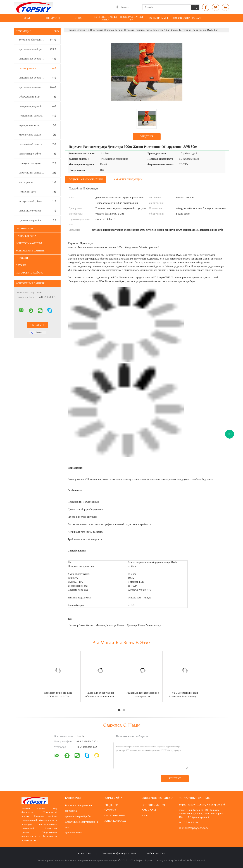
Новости (22, 258)
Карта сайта (84, 854)
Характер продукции (128, 180)
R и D (145, 816)
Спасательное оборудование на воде (38, 59)
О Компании (24, 229)
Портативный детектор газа (37, 116)
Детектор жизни (37, 68)
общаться (147, 137)
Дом (27, 18)
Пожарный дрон (37, 192)
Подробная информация (86, 180)
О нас (79, 18)
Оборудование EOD (37, 97)
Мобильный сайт (156, 854)
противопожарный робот (37, 49)
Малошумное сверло (37, 135)
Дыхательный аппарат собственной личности (38, 173)
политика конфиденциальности (119, 854)
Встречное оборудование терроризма (38, 40)
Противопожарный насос (37, 220)
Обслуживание (115, 816)
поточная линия (153, 805)
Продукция (37, 31)
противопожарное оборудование (37, 87)
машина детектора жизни (110, 625)
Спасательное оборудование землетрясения (38, 78)
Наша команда (115, 821)
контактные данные (30, 251)
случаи (21, 265)
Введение (111, 805)
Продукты (53, 18)
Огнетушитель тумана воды (37, 163)
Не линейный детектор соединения (37, 144)
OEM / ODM (149, 810)
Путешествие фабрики (106, 18)
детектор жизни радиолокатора (144, 625)
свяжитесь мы (158, 18)
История (110, 810)
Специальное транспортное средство (38, 211)
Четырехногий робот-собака (37, 201)
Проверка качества (132, 18)
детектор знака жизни (81, 625)
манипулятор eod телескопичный (37, 154)
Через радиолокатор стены (37, 125)
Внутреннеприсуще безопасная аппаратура (38, 106)
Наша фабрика (26, 236)
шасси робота (37, 182)
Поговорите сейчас (187, 18)
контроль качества (29, 243)
